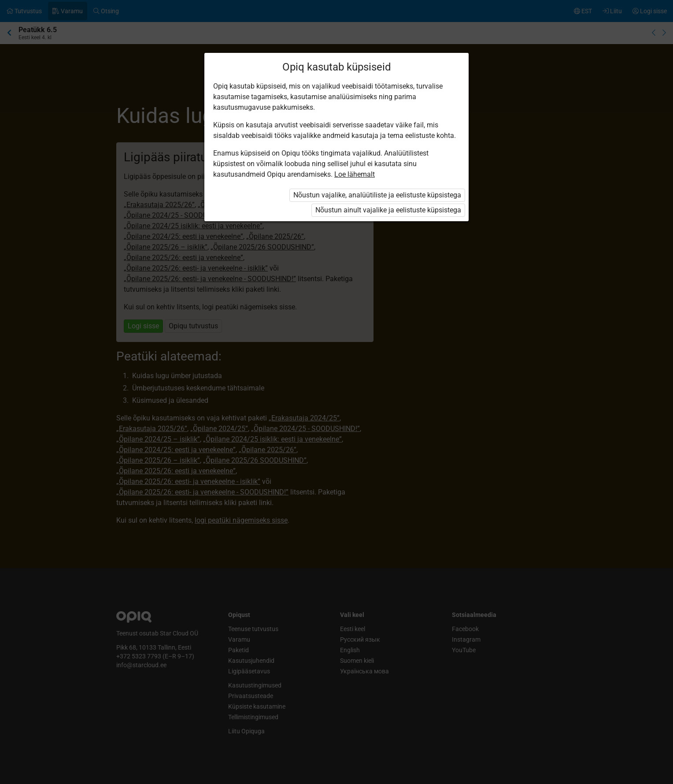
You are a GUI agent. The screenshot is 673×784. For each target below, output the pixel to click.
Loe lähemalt (355, 174)
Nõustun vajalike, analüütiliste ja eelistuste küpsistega (377, 195)
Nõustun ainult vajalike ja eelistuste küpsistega (388, 210)
